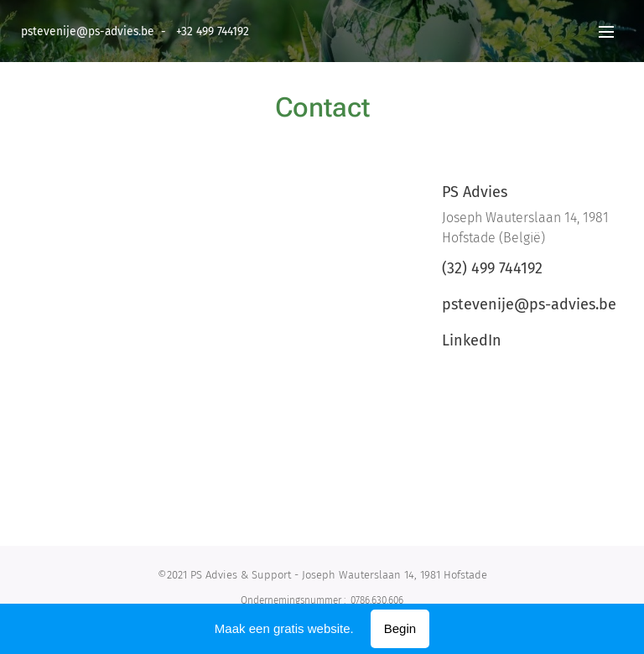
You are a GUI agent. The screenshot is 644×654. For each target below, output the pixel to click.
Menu (606, 32)
